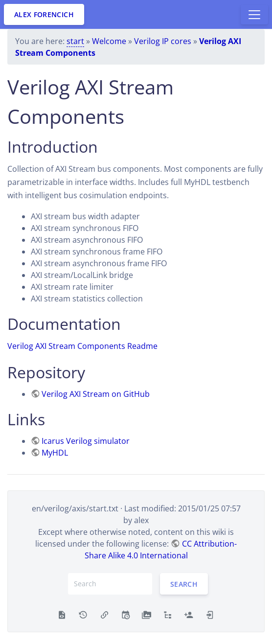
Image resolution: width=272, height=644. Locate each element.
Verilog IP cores (163, 41)
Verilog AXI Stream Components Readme (82, 346)
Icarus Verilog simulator (86, 441)
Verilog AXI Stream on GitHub (96, 394)
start (75, 41)
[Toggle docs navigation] (254, 15)
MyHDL (55, 453)
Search (184, 584)
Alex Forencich (44, 14)
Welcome (109, 41)
